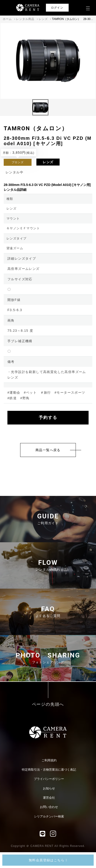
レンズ (43, 19)
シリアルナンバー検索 (49, 816)
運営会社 (49, 798)
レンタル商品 (25, 19)
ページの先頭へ (48, 704)
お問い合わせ (49, 807)
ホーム (7, 19)
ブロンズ (18, 162)
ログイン (57, 8)
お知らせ (49, 788)
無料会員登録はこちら (48, 860)
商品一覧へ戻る (48, 450)
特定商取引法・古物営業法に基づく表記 (49, 770)
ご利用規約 (49, 760)
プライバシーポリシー (49, 779)
